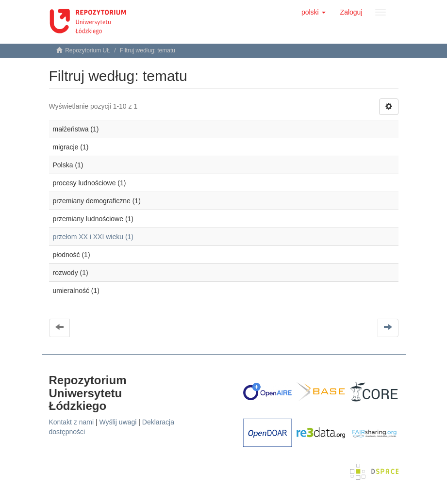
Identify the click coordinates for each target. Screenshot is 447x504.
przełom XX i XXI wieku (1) (93, 237)
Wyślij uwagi (118, 422)
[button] (314, 12)
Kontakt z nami (72, 422)
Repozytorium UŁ (88, 50)
